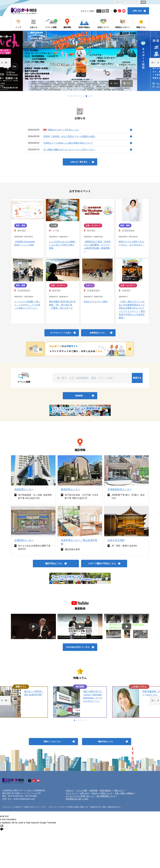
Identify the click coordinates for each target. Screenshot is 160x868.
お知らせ (69, 790)
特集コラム (119, 790)
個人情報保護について (106, 796)
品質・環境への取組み (124, 793)
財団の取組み (106, 790)
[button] (5, 63)
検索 (143, 2)
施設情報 (94, 790)
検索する (137, 378)
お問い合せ (84, 793)
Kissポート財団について (102, 793)
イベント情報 (81, 790)
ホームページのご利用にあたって (80, 796)
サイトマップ (71, 793)
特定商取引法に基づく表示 (77, 799)
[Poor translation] (2, 828)
